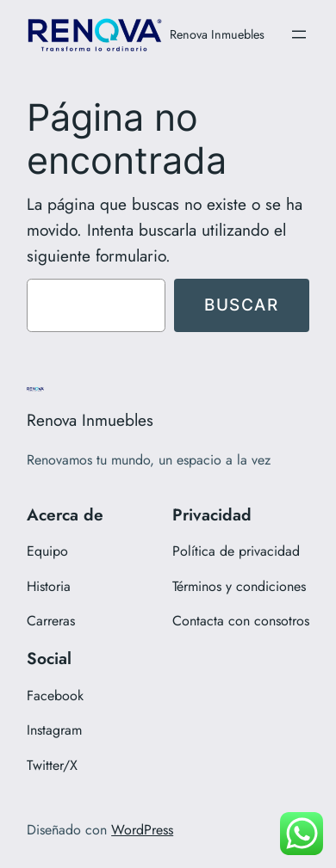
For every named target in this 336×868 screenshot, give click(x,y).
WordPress (142, 830)
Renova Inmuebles (217, 34)
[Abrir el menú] (299, 34)
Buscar (242, 305)
